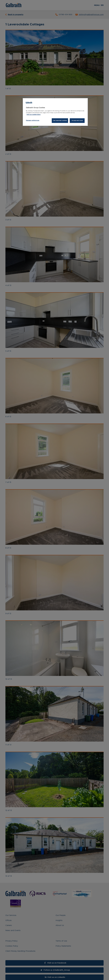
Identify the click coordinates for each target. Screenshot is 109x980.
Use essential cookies (60, 120)
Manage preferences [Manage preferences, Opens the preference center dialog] (33, 120)
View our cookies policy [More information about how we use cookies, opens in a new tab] (34, 115)
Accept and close (77, 120)
